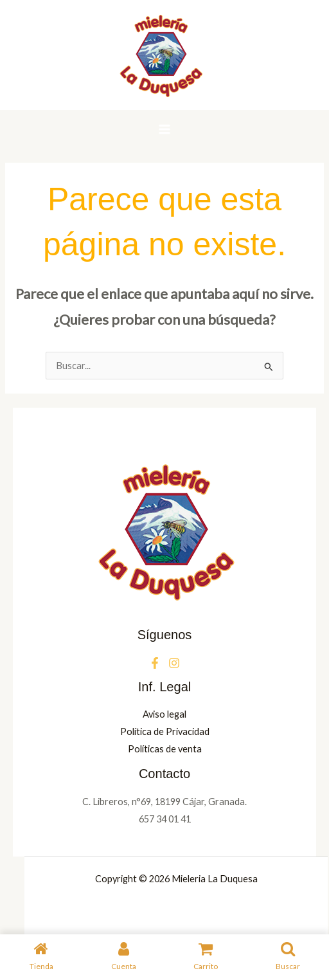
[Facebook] (155, 663)
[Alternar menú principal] (164, 129)
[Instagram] (174, 663)
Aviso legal (164, 714)
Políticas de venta (165, 749)
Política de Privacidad (165, 731)
